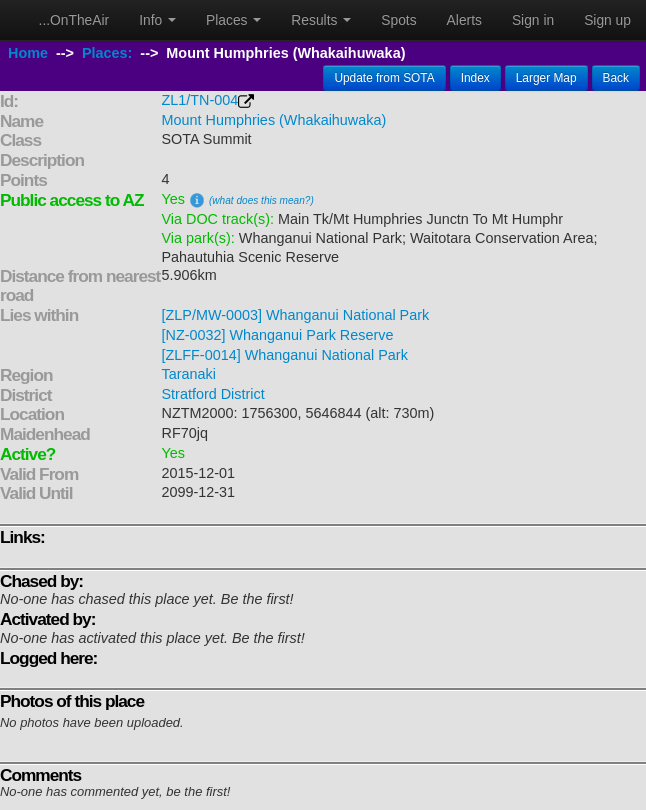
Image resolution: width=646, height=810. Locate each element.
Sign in (533, 20)
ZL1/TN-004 (200, 100)
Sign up (607, 20)
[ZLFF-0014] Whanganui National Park (285, 355)
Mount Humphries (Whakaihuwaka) (274, 120)
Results (321, 20)
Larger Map (546, 78)
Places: (107, 53)
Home (28, 53)
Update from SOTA (384, 78)
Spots (398, 20)
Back (616, 78)
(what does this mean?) (261, 200)
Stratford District (213, 394)
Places (233, 20)
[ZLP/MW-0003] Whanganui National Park (296, 315)
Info (157, 20)
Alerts (464, 20)
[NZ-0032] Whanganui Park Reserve (278, 335)
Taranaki (189, 374)
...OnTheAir (74, 20)
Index (475, 78)
